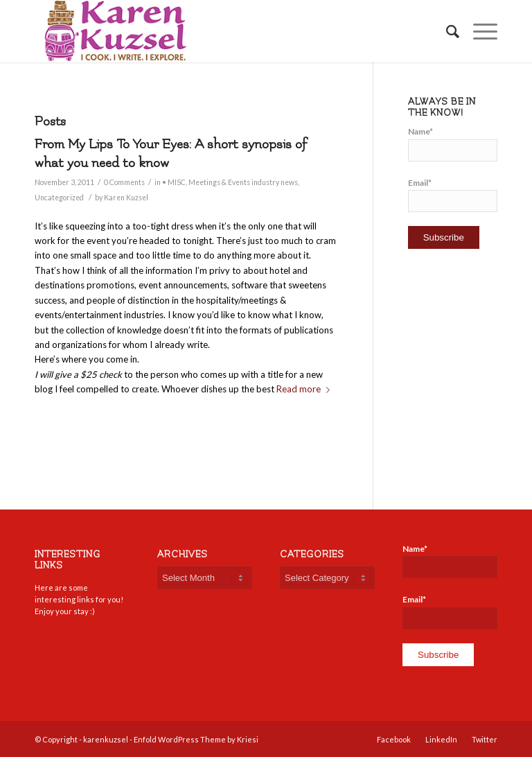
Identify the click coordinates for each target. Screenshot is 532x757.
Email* (453, 195)
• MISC (174, 182)
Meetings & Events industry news (243, 182)
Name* (453, 143)
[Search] (446, 31)
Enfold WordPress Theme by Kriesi (196, 739)
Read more (306, 389)
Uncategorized (59, 198)
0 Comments (124, 182)
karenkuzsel (106, 739)
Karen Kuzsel (126, 198)
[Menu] (478, 31)
